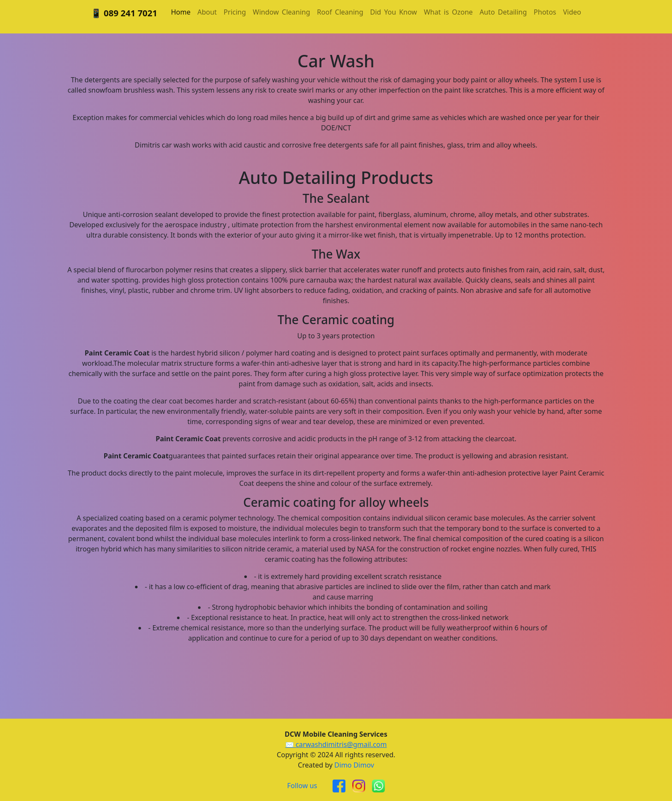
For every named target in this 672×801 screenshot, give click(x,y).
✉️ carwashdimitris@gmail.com (336, 744)
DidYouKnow (394, 12)
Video (572, 12)
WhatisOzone (448, 12)
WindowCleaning (282, 12)
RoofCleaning (340, 12)
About (207, 12)
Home (181, 12)
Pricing (235, 12)
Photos (545, 12)
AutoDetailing (503, 12)
